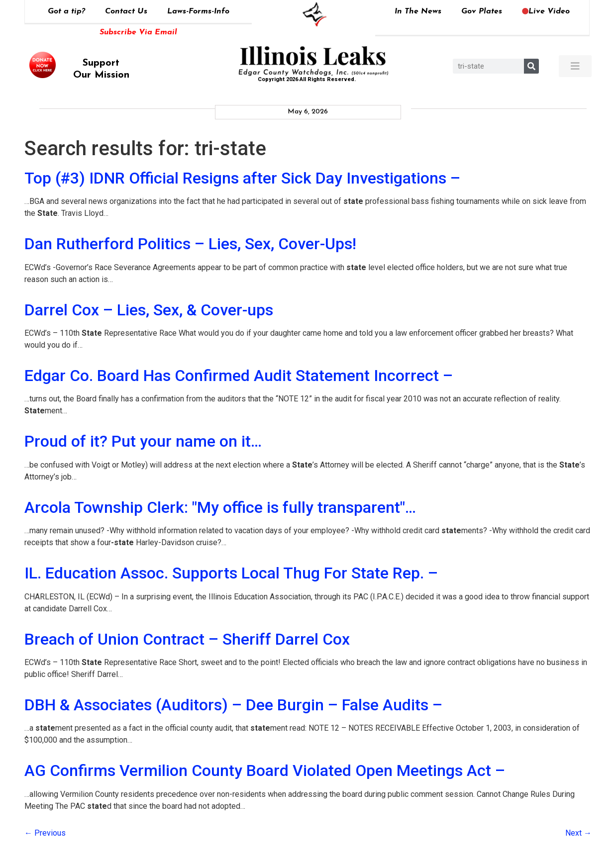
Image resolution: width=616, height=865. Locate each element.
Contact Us (126, 11)
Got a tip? (66, 11)
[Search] (531, 66)
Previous (45, 833)
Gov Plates (482, 11)
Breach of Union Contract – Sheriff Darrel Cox (187, 639)
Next (578, 833)
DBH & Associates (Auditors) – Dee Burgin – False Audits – (233, 705)
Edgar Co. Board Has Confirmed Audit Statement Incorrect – (239, 376)
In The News (418, 11)
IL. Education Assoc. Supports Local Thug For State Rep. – (231, 573)
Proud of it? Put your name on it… (143, 441)
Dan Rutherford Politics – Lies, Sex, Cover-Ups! (190, 244)
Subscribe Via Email (138, 32)
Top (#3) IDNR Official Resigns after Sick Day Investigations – (242, 178)
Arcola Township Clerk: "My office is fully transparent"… (220, 507)
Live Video (546, 11)
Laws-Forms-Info (198, 11)
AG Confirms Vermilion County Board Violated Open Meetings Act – (265, 770)
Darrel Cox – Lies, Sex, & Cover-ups (149, 310)
